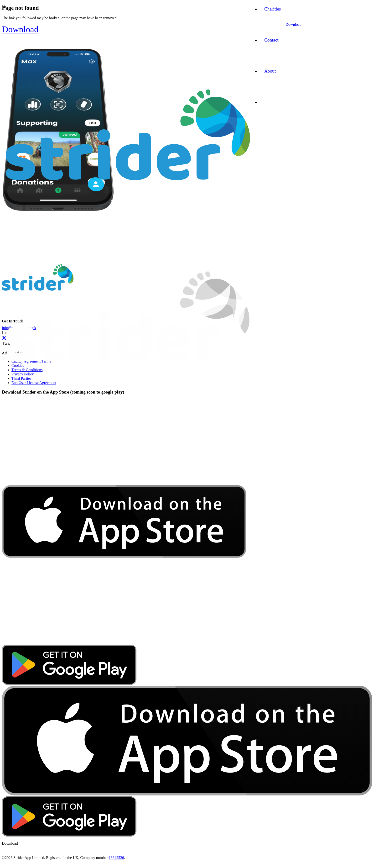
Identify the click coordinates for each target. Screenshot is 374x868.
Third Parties (21, 378)
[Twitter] (4, 338)
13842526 (116, 858)
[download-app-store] (124, 642)
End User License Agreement (34, 383)
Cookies (18, 366)
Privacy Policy (23, 374)
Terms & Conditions (27, 370)
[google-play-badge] (69, 683)
